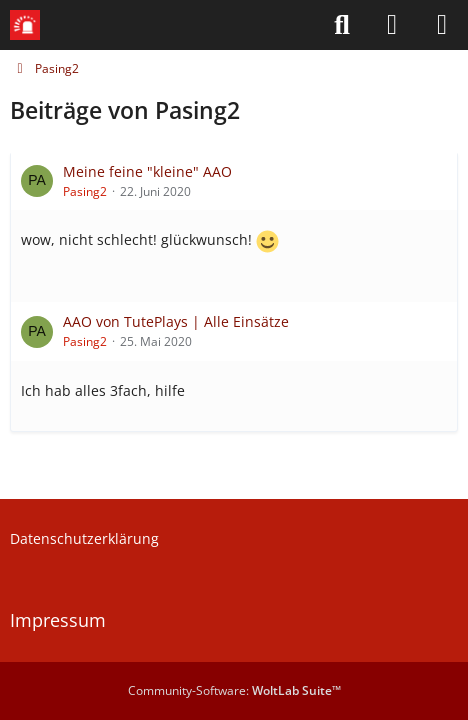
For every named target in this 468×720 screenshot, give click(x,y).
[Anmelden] (392, 25)
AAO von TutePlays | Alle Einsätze (176, 321)
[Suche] (342, 25)
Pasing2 (85, 191)
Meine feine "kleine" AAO (147, 171)
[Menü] (442, 25)
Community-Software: (234, 690)
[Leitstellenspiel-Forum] (25, 25)
